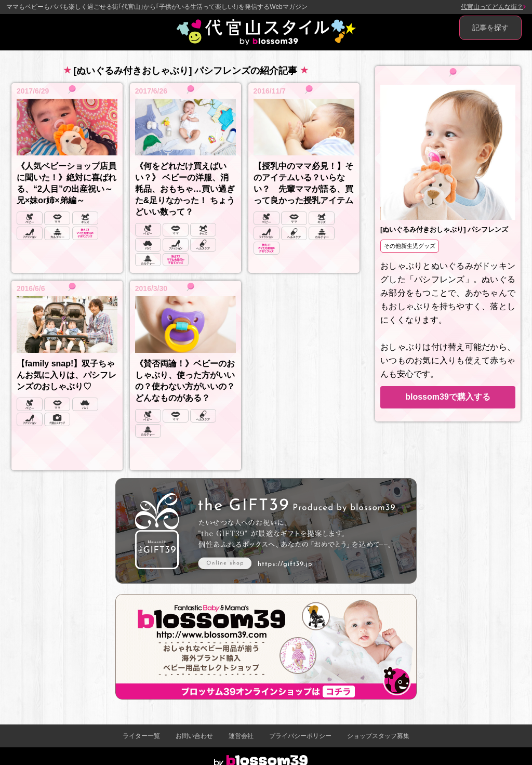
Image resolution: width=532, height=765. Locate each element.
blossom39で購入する (448, 397)
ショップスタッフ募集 (378, 736)
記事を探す (490, 28)
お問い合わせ (194, 736)
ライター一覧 (141, 736)
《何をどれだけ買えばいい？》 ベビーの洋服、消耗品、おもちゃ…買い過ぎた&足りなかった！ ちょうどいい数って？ (185, 189)
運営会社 (241, 736)
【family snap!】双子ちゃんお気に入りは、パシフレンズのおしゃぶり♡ (66, 375)
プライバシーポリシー (300, 736)
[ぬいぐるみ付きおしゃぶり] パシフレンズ (444, 229)
